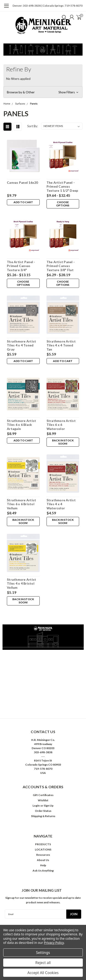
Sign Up (49, 806)
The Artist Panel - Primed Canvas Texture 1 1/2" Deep (62, 186)
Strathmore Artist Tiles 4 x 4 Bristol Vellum (21, 583)
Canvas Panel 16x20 (22, 182)
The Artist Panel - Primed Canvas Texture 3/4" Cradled (21, 266)
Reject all (43, 963)
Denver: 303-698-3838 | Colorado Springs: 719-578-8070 (48, 6)
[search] (63, 17)
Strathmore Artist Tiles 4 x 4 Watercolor (61, 504)
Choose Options (63, 204)
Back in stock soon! (63, 442)
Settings (43, 953)
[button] (43, 92)
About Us (43, 860)
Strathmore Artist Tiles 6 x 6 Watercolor (61, 425)
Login (36, 806)
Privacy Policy (54, 943)
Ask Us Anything (43, 871)
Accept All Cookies (43, 973)
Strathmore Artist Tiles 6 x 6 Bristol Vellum (21, 504)
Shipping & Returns (43, 816)
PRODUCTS (43, 844)
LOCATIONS (43, 849)
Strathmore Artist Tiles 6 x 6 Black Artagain (21, 425)
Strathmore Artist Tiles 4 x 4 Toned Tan (61, 345)
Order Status (43, 811)
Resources (43, 855)
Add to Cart (23, 202)
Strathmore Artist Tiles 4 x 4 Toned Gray (21, 345)
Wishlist (43, 800)
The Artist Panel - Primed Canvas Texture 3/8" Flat (61, 266)
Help (43, 865)
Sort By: (33, 126)
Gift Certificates (43, 795)
